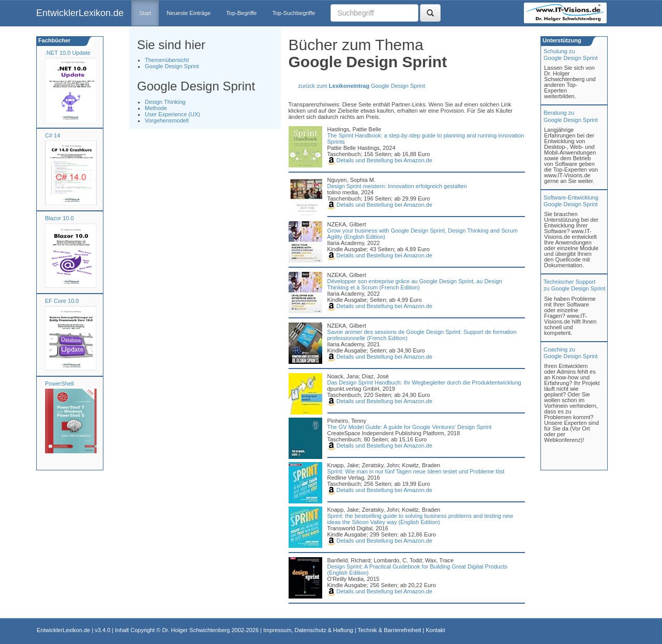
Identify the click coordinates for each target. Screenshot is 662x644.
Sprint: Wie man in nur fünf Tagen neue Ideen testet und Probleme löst (416, 471)
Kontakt (435, 630)
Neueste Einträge (189, 13)
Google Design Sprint (172, 66)
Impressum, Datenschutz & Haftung (308, 630)
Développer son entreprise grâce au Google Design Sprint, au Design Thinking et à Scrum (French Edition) (415, 284)
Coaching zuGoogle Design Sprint (571, 353)
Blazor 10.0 (59, 218)
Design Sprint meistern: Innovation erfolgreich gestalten (397, 186)
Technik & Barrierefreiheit (389, 630)
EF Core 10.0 (62, 301)
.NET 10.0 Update (68, 53)
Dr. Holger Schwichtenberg (196, 630)
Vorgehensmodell (167, 120)
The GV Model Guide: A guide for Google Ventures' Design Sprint (410, 427)
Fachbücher (54, 40)
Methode (156, 108)
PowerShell (59, 384)
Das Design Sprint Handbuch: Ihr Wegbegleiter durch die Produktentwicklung (424, 382)
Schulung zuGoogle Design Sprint (571, 55)
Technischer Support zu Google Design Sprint (574, 285)
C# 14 (52, 135)
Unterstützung (561, 40)
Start (145, 13)
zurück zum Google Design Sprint (362, 86)
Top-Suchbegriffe (294, 13)
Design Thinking (165, 102)
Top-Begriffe (241, 13)
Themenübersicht (167, 60)
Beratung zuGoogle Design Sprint (571, 116)
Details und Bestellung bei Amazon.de (380, 160)
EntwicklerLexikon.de (80, 13)
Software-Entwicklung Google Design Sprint (571, 201)
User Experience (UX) (172, 114)
